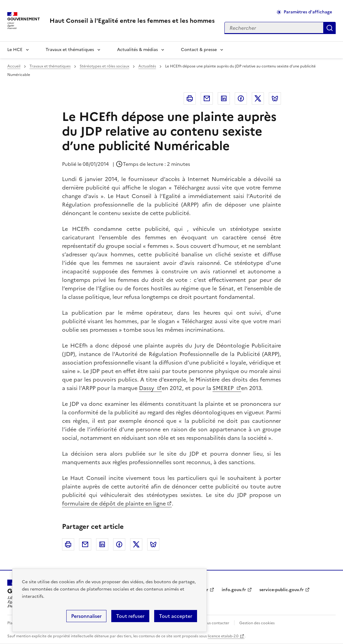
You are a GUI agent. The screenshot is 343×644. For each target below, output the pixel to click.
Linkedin (224, 98)
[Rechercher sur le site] (274, 28)
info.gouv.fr (234, 590)
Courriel (207, 98)
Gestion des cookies (257, 623)
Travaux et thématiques (70, 50)
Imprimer (190, 98)
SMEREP (224, 388)
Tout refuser (130, 616)
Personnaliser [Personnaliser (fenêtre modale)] (86, 616)
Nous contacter (215, 623)
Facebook (241, 98)
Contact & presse (199, 50)
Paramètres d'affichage (308, 12)
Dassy (147, 388)
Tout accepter (176, 616)
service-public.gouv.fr (282, 590)
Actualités (147, 66)
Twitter (258, 98)
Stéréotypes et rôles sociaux (104, 66)
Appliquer (330, 28)
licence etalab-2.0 (223, 636)
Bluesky (275, 98)
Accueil (14, 66)
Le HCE (15, 50)
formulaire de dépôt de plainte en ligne (114, 504)
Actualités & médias (137, 50)
